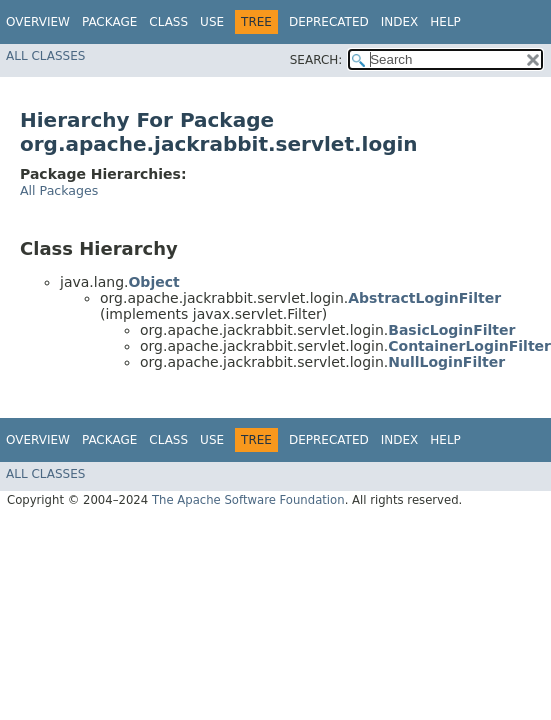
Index (400, 22)
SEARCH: (316, 60)
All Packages (59, 190)
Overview (38, 22)
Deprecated (329, 22)
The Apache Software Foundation (248, 500)
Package (109, 22)
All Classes (45, 56)
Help (445, 22)
